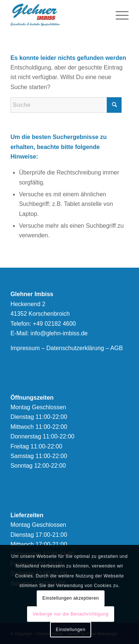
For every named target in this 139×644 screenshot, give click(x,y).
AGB (117, 348)
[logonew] (58, 15)
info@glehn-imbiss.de (59, 333)
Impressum (25, 348)
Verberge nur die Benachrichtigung (71, 614)
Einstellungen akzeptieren (70, 598)
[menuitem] (118, 15)
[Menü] (118, 15)
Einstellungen (71, 630)
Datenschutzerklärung (75, 348)
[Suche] (66, 105)
